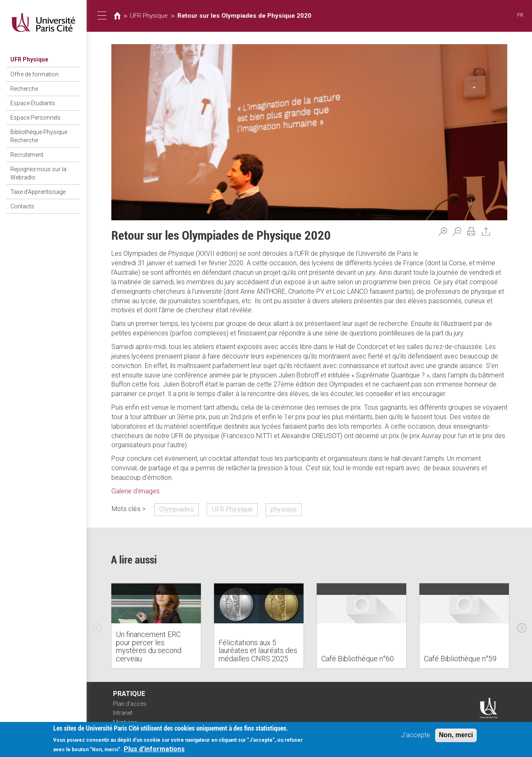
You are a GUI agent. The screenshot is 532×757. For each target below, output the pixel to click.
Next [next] (522, 626)
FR (520, 15)
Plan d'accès (130, 704)
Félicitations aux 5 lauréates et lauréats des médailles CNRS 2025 (258, 651)
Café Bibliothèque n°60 (358, 659)
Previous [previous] (97, 626)
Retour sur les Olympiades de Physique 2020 (244, 16)
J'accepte (415, 735)
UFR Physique (29, 59)
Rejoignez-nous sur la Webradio (38, 173)
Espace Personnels (35, 118)
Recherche (24, 89)
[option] (156, 626)
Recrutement (27, 155)
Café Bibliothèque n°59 (460, 659)
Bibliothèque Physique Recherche (39, 136)
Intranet (123, 713)
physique (284, 509)
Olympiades (177, 509)
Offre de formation (34, 74)
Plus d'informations (154, 750)
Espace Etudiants (33, 103)
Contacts (22, 206)
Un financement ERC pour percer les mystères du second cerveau (149, 646)
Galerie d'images (135, 491)
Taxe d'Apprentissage (38, 192)
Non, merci (456, 735)
